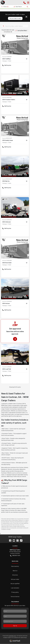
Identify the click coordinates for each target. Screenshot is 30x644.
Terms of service (15, 597)
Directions (15, 575)
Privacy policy (15, 592)
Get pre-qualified (15, 584)
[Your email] (15, 621)
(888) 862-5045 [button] (15, 555)
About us (15, 571)
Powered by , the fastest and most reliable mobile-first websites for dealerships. (15, 638)
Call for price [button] (7, 65)
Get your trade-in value (15, 18)
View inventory (15, 566)
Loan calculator (15, 588)
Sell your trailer (15, 579)
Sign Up (15, 626)
